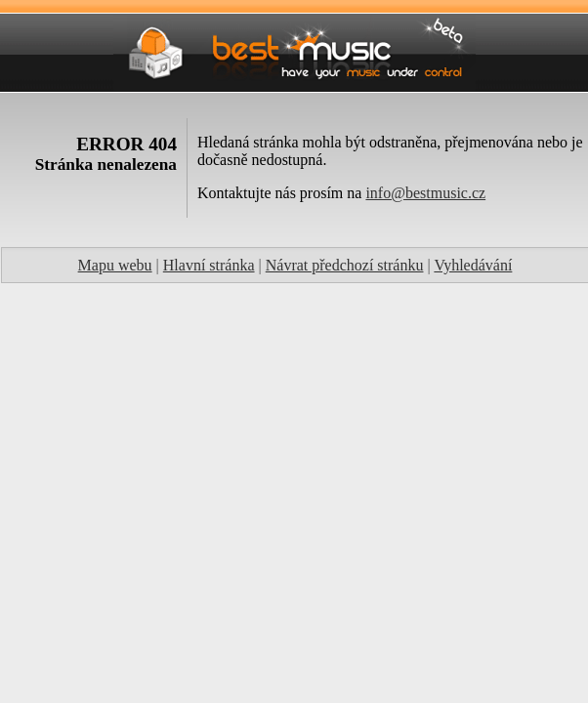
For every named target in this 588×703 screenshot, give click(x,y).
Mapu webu (115, 265)
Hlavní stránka (209, 265)
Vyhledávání (473, 265)
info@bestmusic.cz (425, 193)
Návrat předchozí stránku (345, 265)
